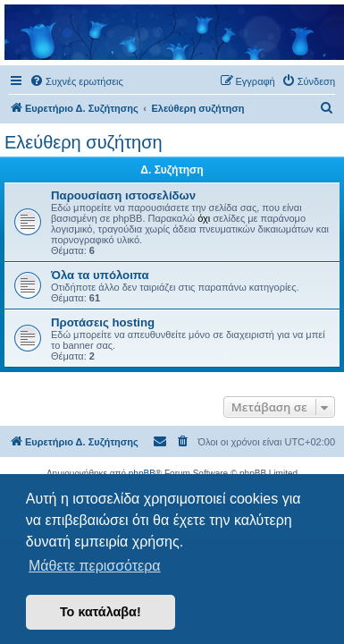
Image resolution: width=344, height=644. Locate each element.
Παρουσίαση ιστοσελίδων (123, 195)
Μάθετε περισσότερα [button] (95, 566)
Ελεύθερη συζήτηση (84, 142)
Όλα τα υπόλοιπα (100, 275)
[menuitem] (76, 81)
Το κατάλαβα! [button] (101, 612)
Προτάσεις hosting (103, 322)
